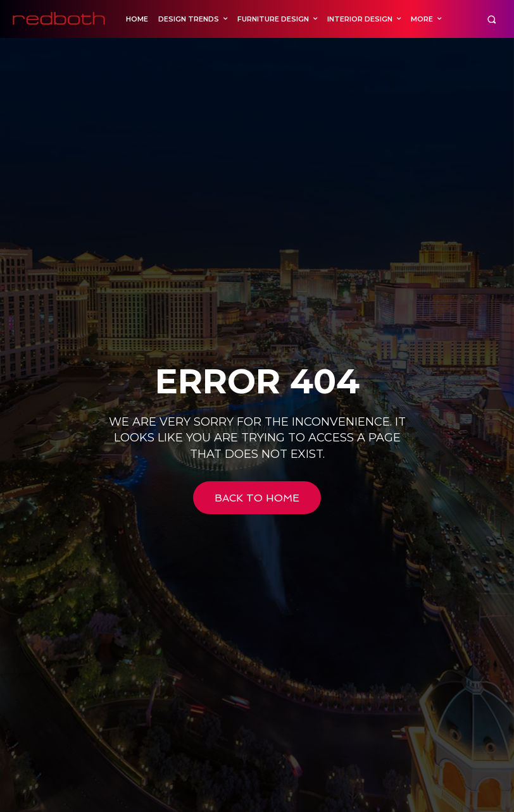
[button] (492, 19)
